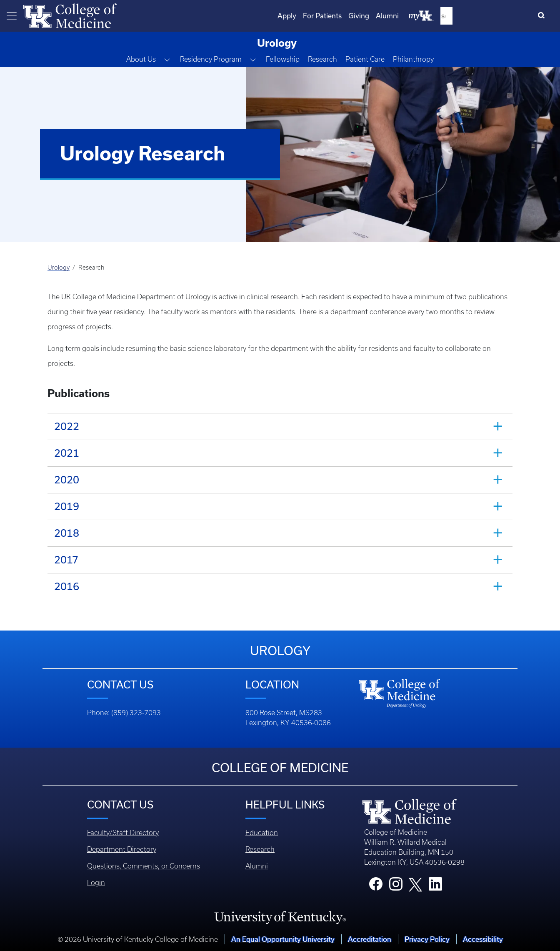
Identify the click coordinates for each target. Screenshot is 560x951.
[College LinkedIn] (435, 886)
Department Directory (122, 849)
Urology (59, 268)
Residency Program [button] (211, 59)
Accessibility (483, 939)
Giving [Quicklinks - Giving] (445, 16)
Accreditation (370, 939)
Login (96, 883)
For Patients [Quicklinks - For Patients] (408, 16)
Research (322, 59)
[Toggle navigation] (12, 16)
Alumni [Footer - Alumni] (257, 866)
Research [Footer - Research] (260, 849)
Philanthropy (413, 59)
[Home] (70, 15)
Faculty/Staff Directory (123, 833)
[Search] (543, 16)
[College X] (415, 884)
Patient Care (365, 59)
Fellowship (283, 59)
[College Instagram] (396, 886)
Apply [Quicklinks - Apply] (373, 16)
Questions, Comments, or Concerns (144, 866)
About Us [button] (141, 59)
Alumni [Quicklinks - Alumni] (473, 16)
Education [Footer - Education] (262, 833)
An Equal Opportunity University (283, 939)
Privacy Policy (427, 939)
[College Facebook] (376, 886)
